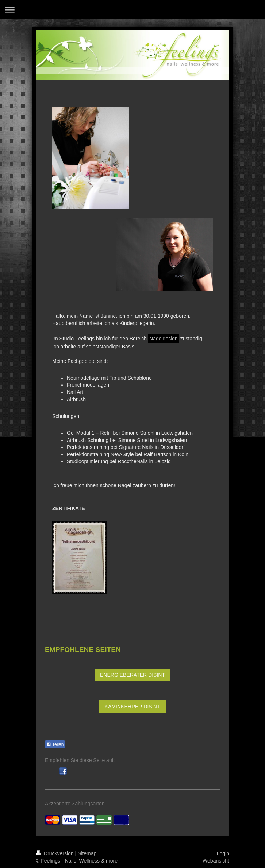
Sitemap (87, 853)
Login (223, 853)
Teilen (55, 744)
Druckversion (55, 853)
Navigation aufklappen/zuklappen (132, 10)
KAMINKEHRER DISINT (132, 707)
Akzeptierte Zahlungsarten (75, 804)
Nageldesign (164, 339)
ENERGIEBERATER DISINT (132, 675)
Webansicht (216, 861)
